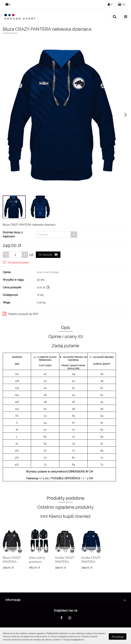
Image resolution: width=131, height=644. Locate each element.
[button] (122, 5)
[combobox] (57, 235)
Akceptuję (118, 637)
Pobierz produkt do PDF (21, 314)
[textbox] (54, 235)
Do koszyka (48, 255)
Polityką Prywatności (57, 633)
